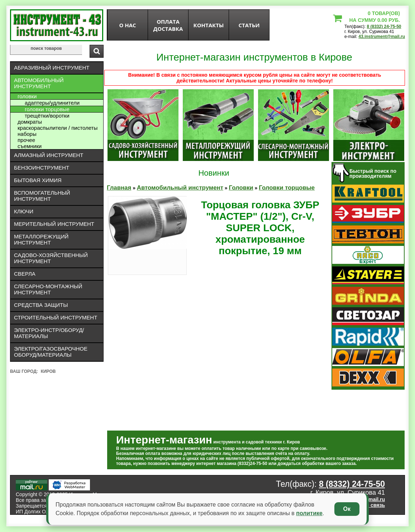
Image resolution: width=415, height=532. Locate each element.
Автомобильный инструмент (39, 83)
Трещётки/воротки (47, 116)
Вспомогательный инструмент (42, 196)
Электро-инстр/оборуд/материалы (49, 333)
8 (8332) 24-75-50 (384, 27)
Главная (119, 188)
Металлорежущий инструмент (41, 239)
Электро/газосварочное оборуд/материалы (51, 352)
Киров (48, 371)
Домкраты (30, 122)
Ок (347, 509)
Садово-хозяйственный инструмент (51, 258)
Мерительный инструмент (54, 224)
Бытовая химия (38, 180)
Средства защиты (41, 305)
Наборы (27, 134)
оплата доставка (168, 25)
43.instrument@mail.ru (382, 37)
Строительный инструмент (56, 317)
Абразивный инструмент (52, 68)
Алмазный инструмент (49, 155)
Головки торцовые (47, 109)
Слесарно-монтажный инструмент (48, 289)
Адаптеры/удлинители (52, 103)
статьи (249, 25)
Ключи (24, 211)
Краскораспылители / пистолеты (58, 128)
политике (309, 513)
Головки (27, 96)
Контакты (209, 25)
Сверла (25, 274)
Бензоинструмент (42, 168)
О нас (127, 25)
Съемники (30, 146)
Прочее (26, 140)
